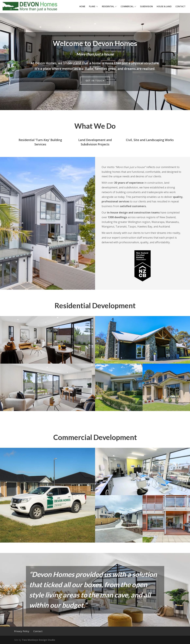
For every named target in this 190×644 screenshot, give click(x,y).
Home (82, 6)
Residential (109, 6)
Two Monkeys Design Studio (38, 640)
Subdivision (146, 6)
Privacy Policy (22, 631)
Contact (180, 6)
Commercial (128, 6)
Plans (94, 6)
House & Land (164, 6)
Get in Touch (95, 81)
